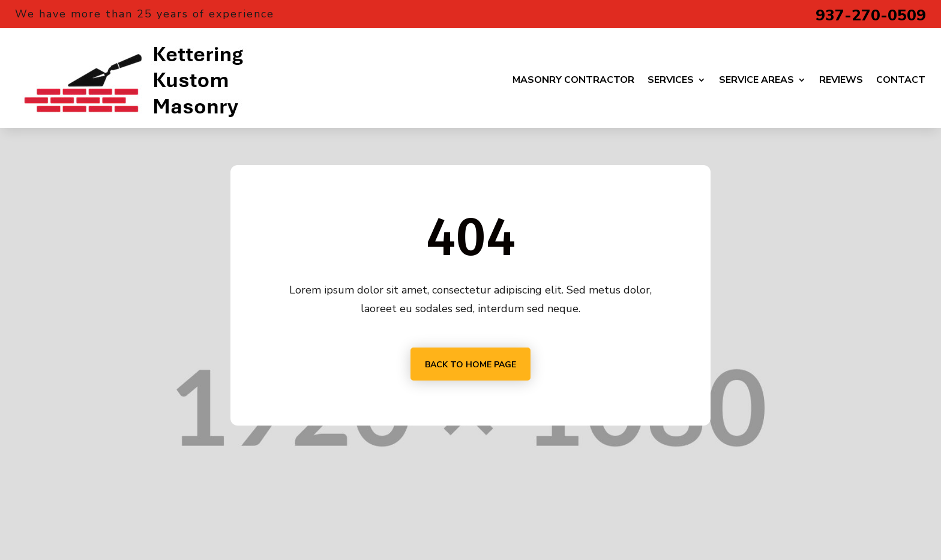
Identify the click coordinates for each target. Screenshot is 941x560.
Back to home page (470, 365)
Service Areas (756, 80)
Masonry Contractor (573, 80)
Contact (901, 80)
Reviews (841, 80)
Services (671, 80)
